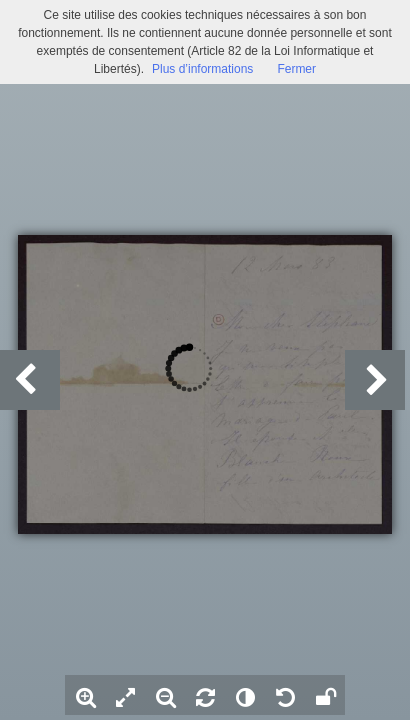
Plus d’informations (202, 69)
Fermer (296, 69)
